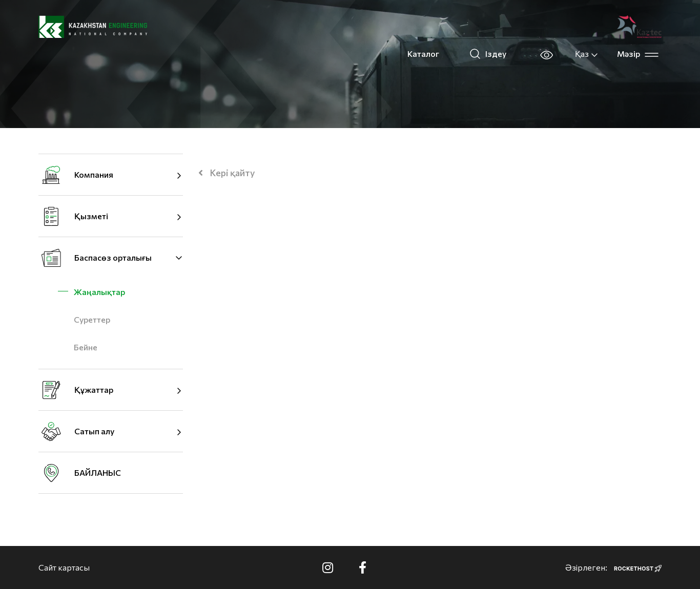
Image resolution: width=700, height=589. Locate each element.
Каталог (423, 54)
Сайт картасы (64, 567)
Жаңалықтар (99, 292)
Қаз (587, 54)
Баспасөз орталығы (113, 257)
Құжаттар (94, 390)
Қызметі (91, 216)
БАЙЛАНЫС (98, 472)
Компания (94, 174)
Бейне (86, 347)
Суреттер (92, 319)
